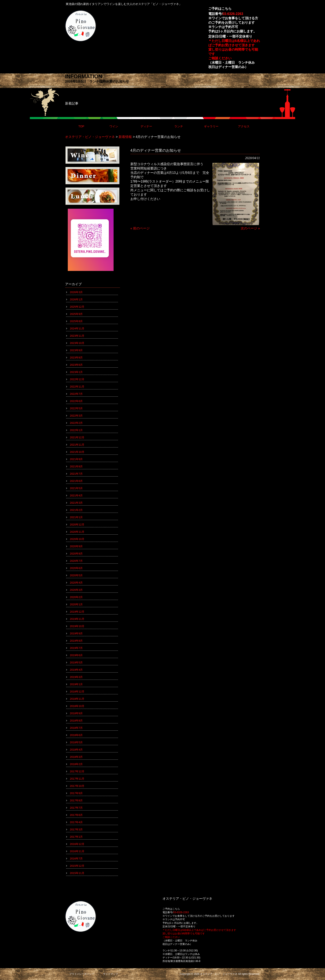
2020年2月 (76, 597)
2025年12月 (77, 307)
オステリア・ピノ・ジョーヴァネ (90, 137)
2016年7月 (76, 859)
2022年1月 (76, 430)
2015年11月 (77, 873)
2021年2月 (76, 510)
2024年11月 (77, 328)
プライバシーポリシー (82, 974)
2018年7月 (76, 728)
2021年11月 (77, 445)
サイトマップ (110, 974)
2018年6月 (76, 735)
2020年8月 (76, 554)
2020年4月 (76, 583)
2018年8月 (76, 721)
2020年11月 (77, 532)
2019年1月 (76, 684)
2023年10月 (77, 343)
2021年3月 (76, 503)
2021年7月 (76, 474)
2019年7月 (76, 648)
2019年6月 (76, 655)
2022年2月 (76, 423)
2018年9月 (76, 713)
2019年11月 (77, 619)
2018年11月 (77, 699)
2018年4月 (76, 750)
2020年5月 (76, 575)
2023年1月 (76, 372)
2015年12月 (77, 866)
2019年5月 (76, 662)
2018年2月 (76, 764)
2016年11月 (77, 851)
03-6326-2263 (233, 14)
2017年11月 (77, 779)
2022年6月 (76, 401)
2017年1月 (76, 837)
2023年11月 (77, 336)
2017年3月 (76, 829)
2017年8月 (76, 800)
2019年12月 (77, 612)
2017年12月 (77, 771)
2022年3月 (76, 416)
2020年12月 (77, 525)
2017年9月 (76, 793)
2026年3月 (76, 292)
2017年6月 (76, 815)
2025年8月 (76, 321)
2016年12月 (77, 844)
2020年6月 (76, 568)
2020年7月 (76, 561)
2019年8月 (76, 641)
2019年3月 (76, 677)
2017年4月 (76, 822)
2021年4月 (76, 495)
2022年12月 (77, 379)
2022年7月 (76, 394)
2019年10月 (77, 626)
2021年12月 (77, 437)
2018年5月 (76, 742)
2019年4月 (76, 670)
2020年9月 (76, 546)
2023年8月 (76, 358)
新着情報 (125, 137)
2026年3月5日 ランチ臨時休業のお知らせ (97, 81)
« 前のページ (140, 228)
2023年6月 (76, 365)
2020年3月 (76, 590)
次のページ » (250, 228)
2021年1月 (76, 517)
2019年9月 (76, 633)
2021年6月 (76, 481)
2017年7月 (76, 808)
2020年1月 (76, 604)
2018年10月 (77, 706)
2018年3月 (76, 757)
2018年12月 (77, 692)
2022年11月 (77, 387)
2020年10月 (77, 539)
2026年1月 (76, 299)
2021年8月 (76, 466)
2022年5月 (76, 408)
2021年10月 (77, 452)
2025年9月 (76, 314)
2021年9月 (76, 459)
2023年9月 (76, 350)
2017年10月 (77, 786)
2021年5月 (76, 488)
